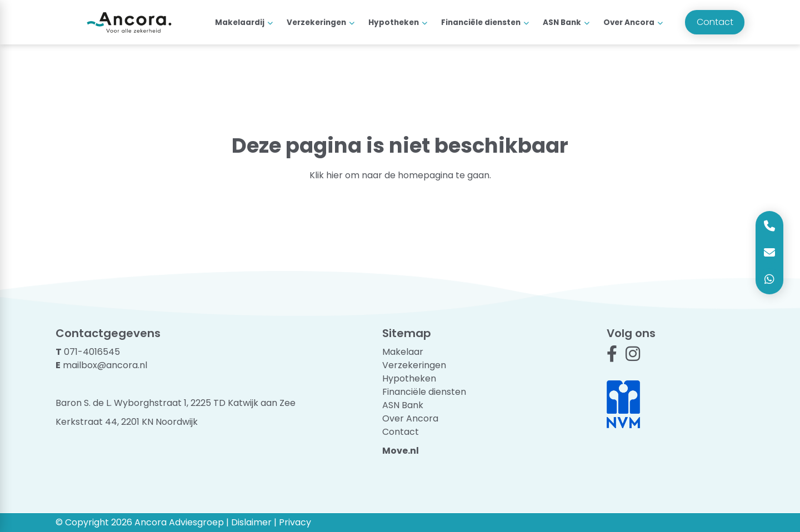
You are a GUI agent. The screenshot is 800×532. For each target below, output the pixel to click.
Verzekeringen (316, 22)
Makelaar (403, 352)
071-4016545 (92, 352)
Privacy (295, 522)
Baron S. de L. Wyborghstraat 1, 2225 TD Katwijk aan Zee (176, 403)
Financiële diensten (481, 22)
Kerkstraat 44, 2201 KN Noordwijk (127, 422)
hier (334, 175)
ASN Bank (562, 22)
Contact (715, 22)
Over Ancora (629, 22)
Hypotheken (394, 22)
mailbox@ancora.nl (105, 365)
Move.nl (401, 451)
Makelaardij (240, 22)
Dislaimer (251, 522)
